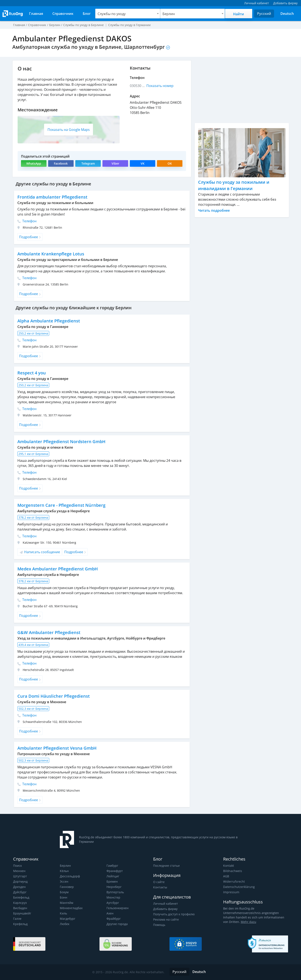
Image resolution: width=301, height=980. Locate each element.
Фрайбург (113, 919)
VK (143, 163)
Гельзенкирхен (118, 908)
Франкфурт (115, 871)
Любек (65, 924)
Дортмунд (20, 881)
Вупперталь (115, 892)
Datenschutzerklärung (238, 887)
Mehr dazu (242, 922)
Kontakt (229, 866)
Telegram (88, 163)
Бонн (64, 897)
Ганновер (67, 887)
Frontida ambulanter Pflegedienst (52, 197)
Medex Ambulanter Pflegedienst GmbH (57, 569)
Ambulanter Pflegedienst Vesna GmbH (57, 748)
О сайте (159, 882)
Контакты (160, 887)
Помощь (159, 925)
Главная (19, 25)
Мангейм (66, 903)
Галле (17, 919)
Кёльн (64, 871)
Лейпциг (113, 876)
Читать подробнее (214, 210)
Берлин (65, 866)
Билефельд (21, 897)
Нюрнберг (114, 887)
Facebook (61, 163)
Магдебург (67, 919)
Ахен (110, 913)
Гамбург (112, 866)
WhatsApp (34, 163)
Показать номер (160, 86)
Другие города (117, 924)
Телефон (27, 221)
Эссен (64, 881)
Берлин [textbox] (169, 14)
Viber (115, 163)
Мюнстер (113, 897)
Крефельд (20, 924)
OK (170, 163)
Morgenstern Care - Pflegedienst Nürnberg (61, 505)
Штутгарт (20, 876)
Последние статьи (166, 866)
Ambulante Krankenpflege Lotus (50, 254)
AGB (226, 876)
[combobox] (128, 14)
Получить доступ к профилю (174, 914)
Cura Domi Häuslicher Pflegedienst (53, 696)
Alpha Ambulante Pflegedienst (48, 321)
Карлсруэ (20, 903)
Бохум (64, 892)
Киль (63, 913)
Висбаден (20, 908)
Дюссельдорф (70, 876)
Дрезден (19, 887)
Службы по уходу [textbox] (112, 14)
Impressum (231, 892)
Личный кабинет (165, 904)
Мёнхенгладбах (71, 908)
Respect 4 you (31, 373)
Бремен (112, 881)
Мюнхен (19, 871)
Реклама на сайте (166, 919)
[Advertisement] (242, 90)
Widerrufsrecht (234, 881)
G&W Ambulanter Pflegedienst (48, 632)
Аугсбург (113, 903)
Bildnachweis (232, 871)
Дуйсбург (20, 892)
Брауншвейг (22, 913)
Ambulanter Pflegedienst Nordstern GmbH (61, 442)
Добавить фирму (165, 909)
